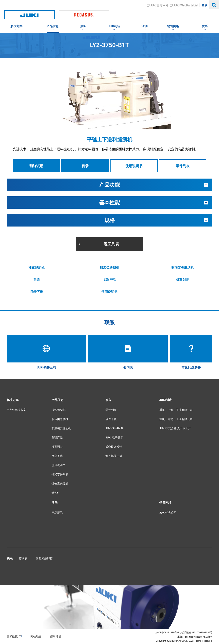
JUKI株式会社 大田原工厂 (175, 428)
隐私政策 (12, 636)
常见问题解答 (44, 558)
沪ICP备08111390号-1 (167, 633)
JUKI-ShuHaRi (114, 428)
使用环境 (56, 636)
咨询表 (23, 558)
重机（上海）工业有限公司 (176, 410)
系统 (37, 280)
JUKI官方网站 (160, 5)
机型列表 (182, 280)
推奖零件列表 (60, 474)
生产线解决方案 (16, 410)
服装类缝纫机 (109, 268)
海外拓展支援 (114, 456)
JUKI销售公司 (168, 513)
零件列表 (183, 166)
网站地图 (36, 636)
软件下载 (111, 419)
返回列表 (111, 244)
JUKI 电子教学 (114, 438)
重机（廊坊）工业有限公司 (176, 419)
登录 (205, 5)
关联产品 (109, 280)
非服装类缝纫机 (183, 268)
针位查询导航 (60, 484)
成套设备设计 (114, 447)
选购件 (56, 493)
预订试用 (36, 166)
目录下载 (37, 292)
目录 (85, 166)
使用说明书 (134, 166)
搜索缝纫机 (36, 268)
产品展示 (57, 513)
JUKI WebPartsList (186, 5)
